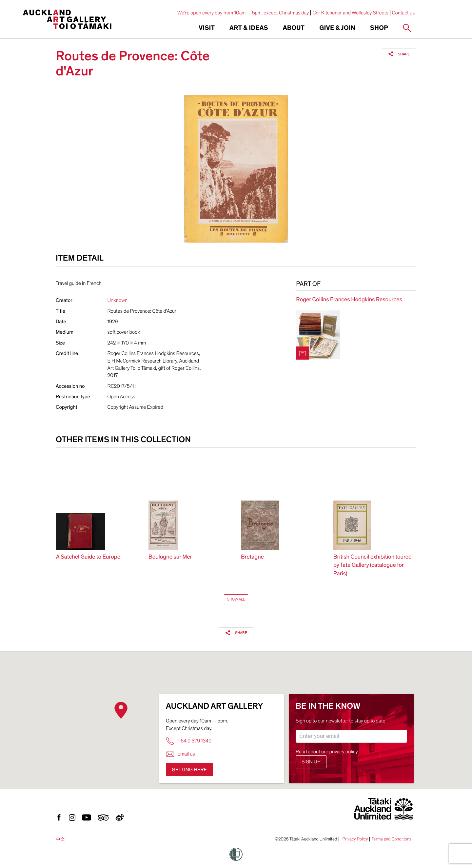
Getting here (189, 770)
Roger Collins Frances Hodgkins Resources (349, 300)
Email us (180, 754)
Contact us (403, 13)
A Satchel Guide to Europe (88, 557)
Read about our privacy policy (327, 752)
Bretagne (252, 557)
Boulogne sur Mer (170, 557)
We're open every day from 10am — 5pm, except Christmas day (243, 13)
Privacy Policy (355, 839)
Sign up (311, 762)
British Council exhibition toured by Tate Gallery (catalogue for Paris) (373, 565)
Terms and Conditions (391, 839)
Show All (236, 599)
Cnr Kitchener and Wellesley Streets (350, 13)
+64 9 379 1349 (189, 741)
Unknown (118, 300)
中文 (60, 839)
